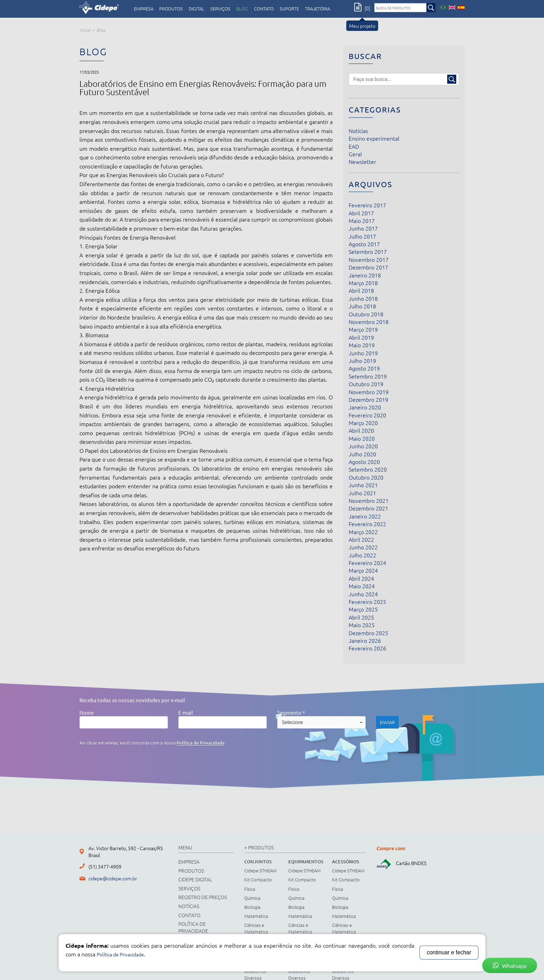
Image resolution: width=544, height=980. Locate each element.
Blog (242, 9)
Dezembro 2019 (368, 399)
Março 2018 (363, 283)
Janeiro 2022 (365, 516)
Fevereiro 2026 (367, 648)
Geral (355, 154)
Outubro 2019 (366, 384)
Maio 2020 (362, 438)
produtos (171, 9)
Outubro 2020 (366, 477)
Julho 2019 (362, 360)
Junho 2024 (363, 594)
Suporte (289, 9)
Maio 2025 (362, 625)
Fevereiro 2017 (367, 205)
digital (197, 9)
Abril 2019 (361, 337)
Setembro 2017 (368, 251)
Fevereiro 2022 (367, 524)
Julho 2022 (362, 555)
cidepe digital (195, 879)
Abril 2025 (361, 617)
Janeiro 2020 (365, 407)
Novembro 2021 (369, 500)
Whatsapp (510, 965)
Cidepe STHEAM (260, 870)
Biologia (252, 907)
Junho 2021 (363, 485)
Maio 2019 (362, 345)
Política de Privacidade (201, 743)
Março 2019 (363, 329)
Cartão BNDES (401, 863)
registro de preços (203, 897)
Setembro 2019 (368, 376)
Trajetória (317, 9)
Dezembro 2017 (368, 267)
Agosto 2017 (364, 244)
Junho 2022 (363, 547)
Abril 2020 (361, 430)
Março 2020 (363, 423)
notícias (189, 906)
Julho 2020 (362, 454)
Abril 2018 (361, 290)
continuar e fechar (449, 952)
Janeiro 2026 (365, 640)
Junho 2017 (363, 228)
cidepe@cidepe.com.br (113, 878)
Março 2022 (363, 532)
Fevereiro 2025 (367, 601)
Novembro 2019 (369, 392)
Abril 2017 (361, 213)
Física (250, 889)
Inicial (85, 30)
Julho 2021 (362, 493)
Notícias (358, 131)
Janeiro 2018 (365, 275)
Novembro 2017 (369, 259)
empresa (144, 9)
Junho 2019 (363, 353)
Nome (87, 712)
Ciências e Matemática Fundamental (257, 931)
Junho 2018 (363, 298)
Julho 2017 (362, 236)
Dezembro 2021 (368, 508)
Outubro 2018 (366, 314)
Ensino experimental (374, 138)
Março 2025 (363, 609)
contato (264, 9)
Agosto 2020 (364, 462)
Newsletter (362, 161)
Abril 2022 (361, 539)
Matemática (256, 916)
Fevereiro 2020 (367, 415)
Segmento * (291, 712)
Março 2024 (363, 570)
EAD (354, 146)
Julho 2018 (362, 306)
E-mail (186, 712)
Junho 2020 (363, 446)
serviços (220, 9)
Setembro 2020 (368, 469)
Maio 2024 (362, 586)
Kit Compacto (258, 879)
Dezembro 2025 (368, 633)
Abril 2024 (361, 578)
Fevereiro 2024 (367, 563)
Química (252, 898)
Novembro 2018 (369, 322)
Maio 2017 (362, 221)
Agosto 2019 (364, 368)
